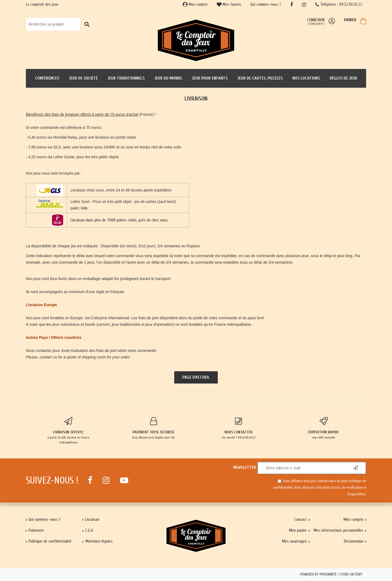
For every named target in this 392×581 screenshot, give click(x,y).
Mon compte (195, 4)
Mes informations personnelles (338, 530)
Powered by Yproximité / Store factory (331, 574)
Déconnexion (354, 541)
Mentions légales (99, 541)
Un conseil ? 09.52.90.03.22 (239, 428)
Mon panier (298, 530)
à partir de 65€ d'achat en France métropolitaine (68, 431)
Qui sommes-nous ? (266, 4)
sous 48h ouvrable (324, 428)
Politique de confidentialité (50, 541)
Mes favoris (229, 4)
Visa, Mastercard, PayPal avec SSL (154, 428)
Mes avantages (294, 541)
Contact (301, 519)
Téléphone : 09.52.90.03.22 (339, 4)
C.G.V (89, 530)
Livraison (92, 519)
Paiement (36, 530)
